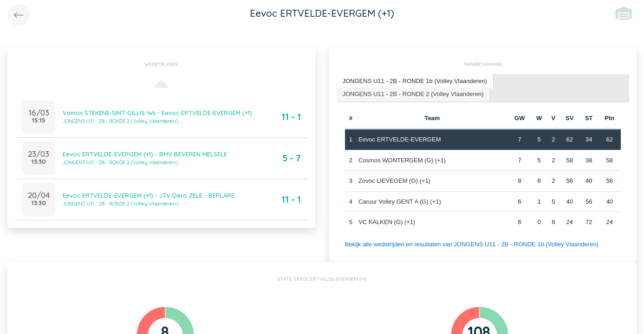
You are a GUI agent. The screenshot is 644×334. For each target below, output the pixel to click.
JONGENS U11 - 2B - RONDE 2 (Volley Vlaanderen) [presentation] (413, 94)
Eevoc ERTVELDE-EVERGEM (400, 139)
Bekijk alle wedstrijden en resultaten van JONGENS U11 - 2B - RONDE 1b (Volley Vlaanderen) (472, 244)
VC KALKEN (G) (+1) (387, 222)
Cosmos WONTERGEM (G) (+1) (402, 160)
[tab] (415, 81)
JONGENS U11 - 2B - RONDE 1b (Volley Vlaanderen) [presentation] (415, 81)
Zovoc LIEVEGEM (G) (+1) (394, 181)
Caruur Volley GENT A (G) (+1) (400, 202)
